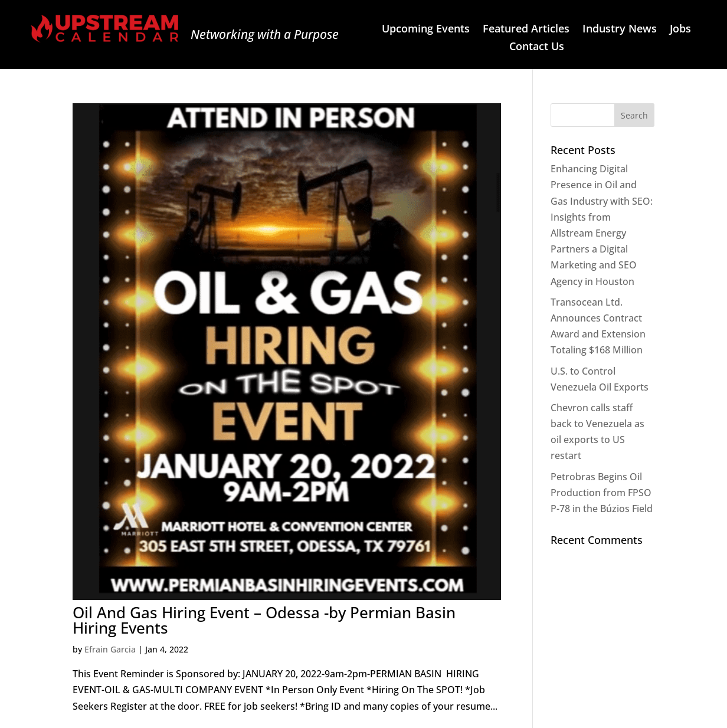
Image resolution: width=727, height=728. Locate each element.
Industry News (620, 30)
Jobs (680, 30)
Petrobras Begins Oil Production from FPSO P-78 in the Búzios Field (602, 493)
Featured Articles (526, 30)
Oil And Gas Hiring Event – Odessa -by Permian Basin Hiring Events (264, 620)
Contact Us (537, 47)
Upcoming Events (426, 30)
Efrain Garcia (110, 649)
